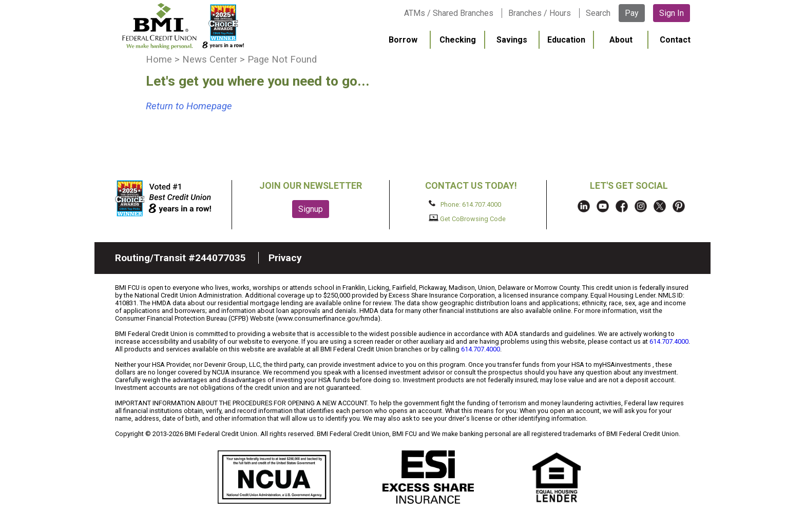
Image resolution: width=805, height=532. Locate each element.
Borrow (403, 40)
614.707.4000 (669, 341)
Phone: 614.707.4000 (465, 204)
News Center (210, 60)
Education (566, 40)
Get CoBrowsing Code (467, 219)
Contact (675, 40)
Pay (632, 13)
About (621, 40)
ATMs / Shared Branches (449, 13)
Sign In (672, 13)
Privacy (285, 258)
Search (598, 13)
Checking (458, 40)
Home (159, 60)
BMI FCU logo (182, 26)
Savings (512, 40)
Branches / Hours (540, 13)
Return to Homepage (189, 106)
